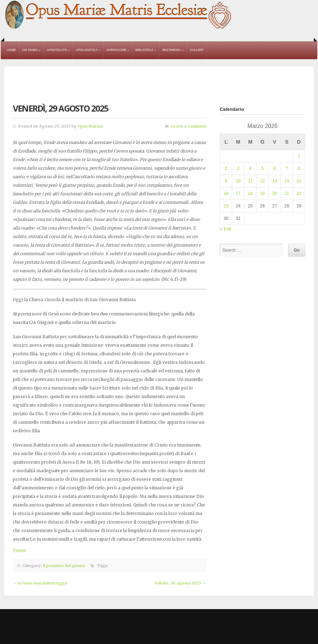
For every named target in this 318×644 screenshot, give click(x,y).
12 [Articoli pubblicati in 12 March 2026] (262, 181)
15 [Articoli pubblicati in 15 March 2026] (299, 181)
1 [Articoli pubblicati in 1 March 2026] (299, 156)
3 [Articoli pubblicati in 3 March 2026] (238, 169)
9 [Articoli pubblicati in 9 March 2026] (226, 181)
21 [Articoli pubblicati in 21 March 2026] (287, 194)
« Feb (226, 229)
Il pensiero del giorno (64, 566)
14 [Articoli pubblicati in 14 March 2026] (287, 181)
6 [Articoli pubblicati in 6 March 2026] (275, 169)
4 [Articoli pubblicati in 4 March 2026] (251, 169)
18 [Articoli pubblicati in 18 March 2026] (250, 194)
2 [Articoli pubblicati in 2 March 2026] (226, 169)
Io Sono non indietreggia (42, 583)
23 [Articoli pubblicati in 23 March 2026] (226, 206)
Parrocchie (116, 50)
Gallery (197, 50)
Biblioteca (144, 50)
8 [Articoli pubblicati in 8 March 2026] (299, 169)
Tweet (19, 550)
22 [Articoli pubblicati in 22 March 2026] (299, 194)
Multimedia (172, 50)
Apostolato (57, 50)
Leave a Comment (189, 126)
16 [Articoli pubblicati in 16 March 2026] (226, 194)
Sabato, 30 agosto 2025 (178, 583)
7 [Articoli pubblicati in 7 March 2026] (287, 169)
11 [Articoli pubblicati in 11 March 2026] (250, 181)
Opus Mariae (90, 126)
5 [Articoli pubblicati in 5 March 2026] (263, 169)
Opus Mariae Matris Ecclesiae (119, 15)
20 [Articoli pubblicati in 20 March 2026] (274, 194)
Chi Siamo (30, 50)
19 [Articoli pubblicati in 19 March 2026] (262, 194)
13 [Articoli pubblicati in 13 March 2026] (274, 181)
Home (12, 50)
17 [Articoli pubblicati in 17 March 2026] (238, 194)
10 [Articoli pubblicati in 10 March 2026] (238, 181)
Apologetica (87, 50)
